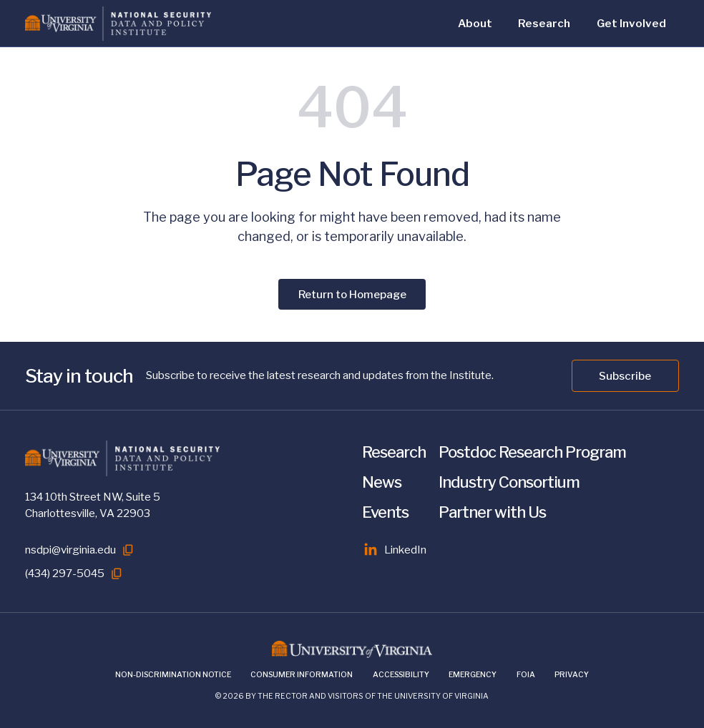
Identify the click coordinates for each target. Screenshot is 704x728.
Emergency (473, 675)
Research (544, 23)
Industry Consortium (509, 482)
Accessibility (401, 675)
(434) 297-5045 (65, 573)
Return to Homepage (352, 294)
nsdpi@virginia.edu (70, 550)
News (382, 482)
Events (385, 512)
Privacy (572, 675)
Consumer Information (302, 675)
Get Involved (631, 23)
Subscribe (625, 376)
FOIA (526, 675)
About (475, 23)
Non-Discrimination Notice (173, 675)
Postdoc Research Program (532, 452)
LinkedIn (395, 550)
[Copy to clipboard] (128, 550)
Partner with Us (492, 512)
